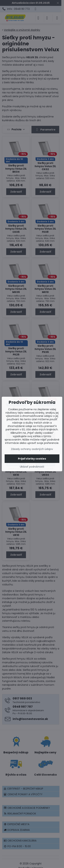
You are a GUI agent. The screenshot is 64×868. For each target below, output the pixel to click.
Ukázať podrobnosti (32, 467)
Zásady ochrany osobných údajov (32, 449)
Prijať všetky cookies (32, 459)
